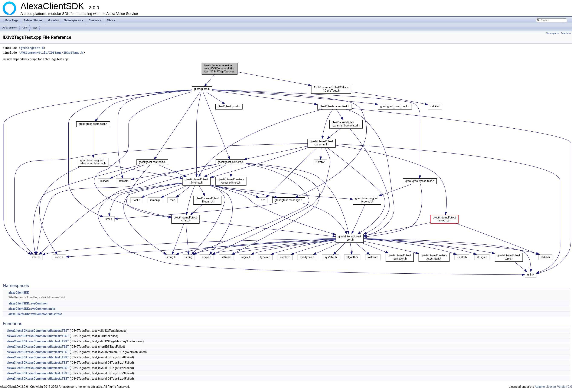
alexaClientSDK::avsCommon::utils (32, 309)
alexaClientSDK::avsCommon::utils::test (35, 314)
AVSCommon (10, 28)
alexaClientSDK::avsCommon (28, 303)
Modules (53, 20)
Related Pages (33, 20)
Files (112, 22)
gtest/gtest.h (32, 48)
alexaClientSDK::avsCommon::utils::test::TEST (38, 331)
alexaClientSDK (19, 293)
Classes (95, 22)
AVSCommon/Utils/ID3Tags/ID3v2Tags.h (52, 53)
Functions (566, 33)
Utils (25, 28)
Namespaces (74, 22)
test (35, 28)
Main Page (12, 20)
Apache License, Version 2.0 (553, 387)
